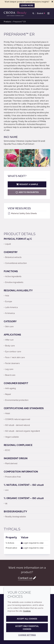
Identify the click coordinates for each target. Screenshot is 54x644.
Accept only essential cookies (27, 628)
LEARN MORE (27, 5)
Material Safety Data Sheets (22, 213)
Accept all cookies (27, 619)
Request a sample (27, 184)
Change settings (27, 635)
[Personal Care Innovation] (15, 13)
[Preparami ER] (27, 192)
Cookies (27, 611)
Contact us (25, 578)
